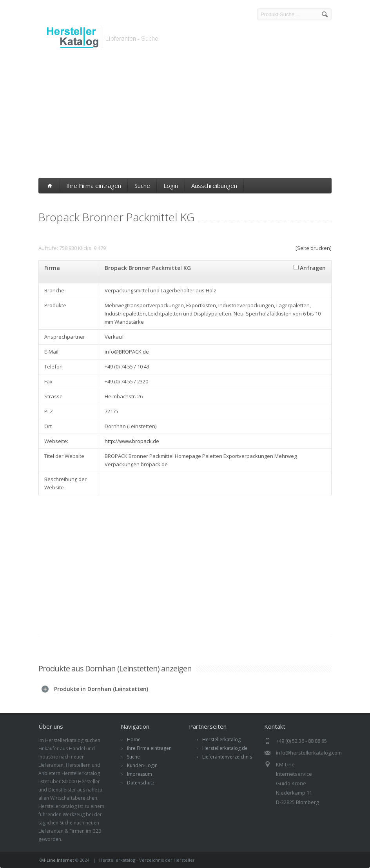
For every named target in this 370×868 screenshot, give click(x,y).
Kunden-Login (142, 765)
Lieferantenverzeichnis (227, 757)
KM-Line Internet (56, 860)
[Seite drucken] (314, 248)
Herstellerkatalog (221, 739)
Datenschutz (141, 783)
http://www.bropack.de (132, 441)
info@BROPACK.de (127, 352)
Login (171, 186)
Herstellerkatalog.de (225, 748)
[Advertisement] (185, 115)
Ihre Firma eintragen (94, 186)
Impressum (140, 774)
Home (134, 739)
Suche (142, 186)
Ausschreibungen (214, 186)
